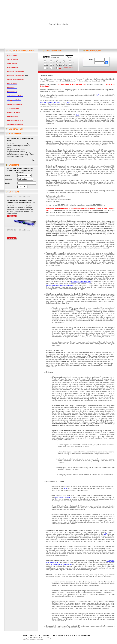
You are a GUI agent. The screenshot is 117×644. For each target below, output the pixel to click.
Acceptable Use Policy (63, 497)
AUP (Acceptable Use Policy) (51, 102)
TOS (73, 636)
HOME (25, 636)
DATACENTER (58, 636)
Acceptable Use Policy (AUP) (61, 564)
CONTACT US (35, 636)
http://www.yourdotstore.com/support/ (60, 285)
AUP (97, 95)
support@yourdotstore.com (81, 282)
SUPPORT (46, 636)
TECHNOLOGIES (84, 636)
